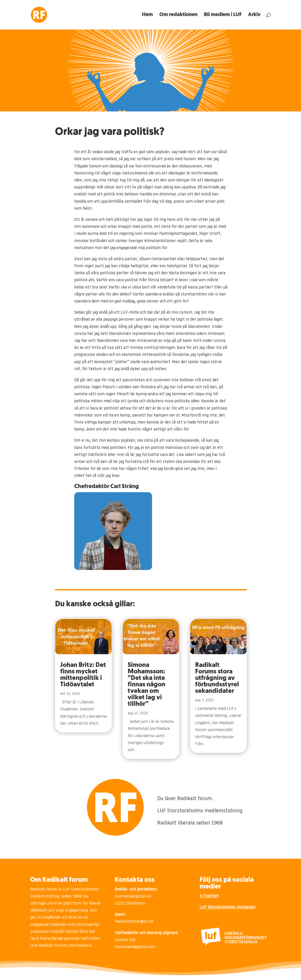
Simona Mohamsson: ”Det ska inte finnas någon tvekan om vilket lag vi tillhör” (146, 685)
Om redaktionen (178, 15)
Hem (147, 15)
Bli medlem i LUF (223, 15)
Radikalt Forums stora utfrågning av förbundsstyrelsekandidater (217, 678)
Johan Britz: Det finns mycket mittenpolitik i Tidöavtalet (83, 675)
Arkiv (254, 15)
